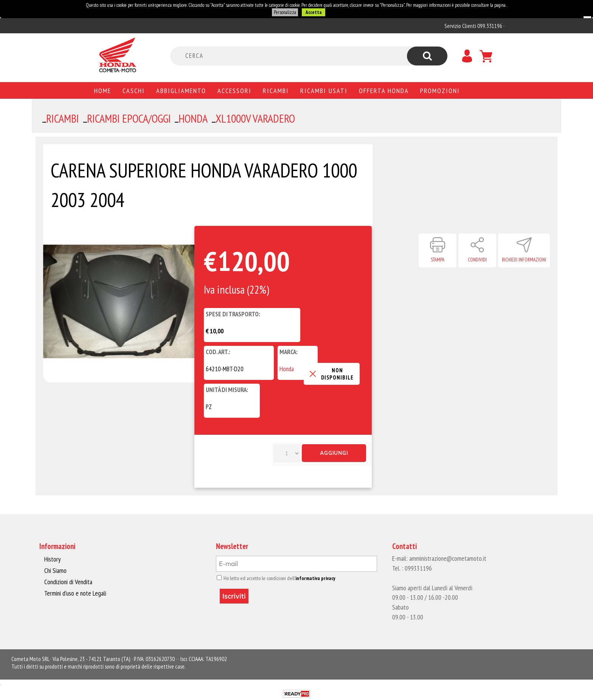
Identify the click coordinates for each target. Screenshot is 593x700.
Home (103, 90)
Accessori (234, 90)
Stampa (438, 260)
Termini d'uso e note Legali (74, 593)
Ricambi (276, 90)
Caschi (134, 90)
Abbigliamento (181, 90)
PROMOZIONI (440, 90)
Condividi (477, 260)
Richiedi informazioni (524, 260)
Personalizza (285, 12)
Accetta (313, 12)
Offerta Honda (384, 90)
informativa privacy (312, 578)
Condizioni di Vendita (68, 582)
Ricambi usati (324, 90)
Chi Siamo (55, 571)
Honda (287, 369)
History (52, 559)
